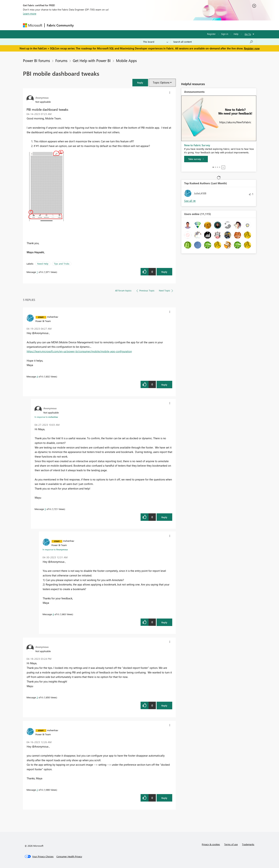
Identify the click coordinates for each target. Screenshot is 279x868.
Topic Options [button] (161, 82)
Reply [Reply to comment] (164, 385)
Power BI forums (36, 60)
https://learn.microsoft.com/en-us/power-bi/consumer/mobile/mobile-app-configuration (79, 351)
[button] (140, 83)
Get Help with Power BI (92, 60)
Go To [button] (248, 34)
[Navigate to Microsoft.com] (33, 25)
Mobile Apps (126, 60)
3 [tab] (217, 167)
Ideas (112, 25)
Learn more (30, 14)
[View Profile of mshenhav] (53, 317)
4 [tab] (220, 167)
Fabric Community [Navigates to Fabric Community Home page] (60, 25)
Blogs (144, 25)
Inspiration (97, 25)
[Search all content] (213, 42)
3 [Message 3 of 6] (37, 697)
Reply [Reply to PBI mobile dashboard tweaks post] (164, 272)
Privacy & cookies (211, 844)
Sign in (225, 34)
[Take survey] (196, 159)
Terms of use (231, 844)
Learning (157, 25)
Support (173, 25)
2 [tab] (215, 167)
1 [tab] (213, 167)
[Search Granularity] (156, 42)
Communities (128, 25)
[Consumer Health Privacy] (69, 856)
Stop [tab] (223, 167)
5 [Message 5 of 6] (45, 509)
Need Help (43, 264)
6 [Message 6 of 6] (53, 614)
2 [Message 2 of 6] (37, 790)
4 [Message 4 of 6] (37, 376)
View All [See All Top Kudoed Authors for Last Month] (190, 201)
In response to (46, 417)
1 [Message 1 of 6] (37, 272)
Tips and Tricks (62, 264)
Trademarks (248, 844)
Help (236, 34)
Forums (82, 25)
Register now (252, 48)
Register (211, 34)
